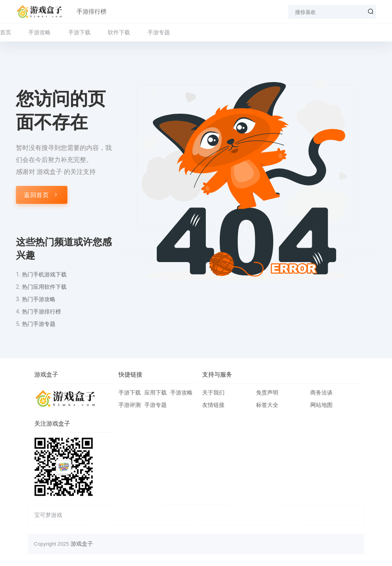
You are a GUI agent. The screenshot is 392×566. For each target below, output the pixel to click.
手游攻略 (39, 32)
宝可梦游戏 (48, 515)
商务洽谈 (321, 392)
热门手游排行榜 (41, 312)
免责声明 (267, 392)
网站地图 (321, 405)
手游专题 (159, 32)
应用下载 (156, 392)
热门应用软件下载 (44, 287)
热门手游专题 (39, 324)
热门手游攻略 (39, 299)
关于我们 (213, 392)
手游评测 (130, 405)
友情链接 (213, 405)
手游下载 (79, 32)
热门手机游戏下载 (44, 274)
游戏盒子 (82, 544)
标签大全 (267, 405)
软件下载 (119, 32)
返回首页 (42, 195)
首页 (6, 32)
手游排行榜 (92, 12)
